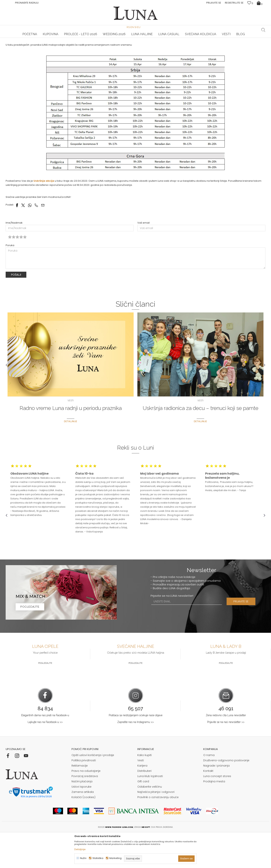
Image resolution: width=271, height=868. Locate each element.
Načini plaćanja (82, 816)
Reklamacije (80, 801)
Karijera (142, 801)
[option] (49, 38)
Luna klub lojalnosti (150, 811)
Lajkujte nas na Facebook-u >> (45, 757)
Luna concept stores (217, 811)
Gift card (143, 816)
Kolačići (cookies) (83, 832)
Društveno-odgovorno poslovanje (226, 795)
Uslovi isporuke (81, 822)
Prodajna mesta (214, 816)
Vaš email (143, 258)
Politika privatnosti (84, 795)
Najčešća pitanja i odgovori (156, 827)
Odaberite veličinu (150, 822)
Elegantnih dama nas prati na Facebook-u (45, 750)
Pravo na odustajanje (86, 806)
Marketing (115, 858)
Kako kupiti (145, 790)
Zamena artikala (83, 827)
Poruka (10, 280)
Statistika (98, 858)
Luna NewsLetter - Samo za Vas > (136, 38)
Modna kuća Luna (16, 43)
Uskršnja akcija (44, 216)
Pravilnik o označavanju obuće (158, 832)
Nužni (83, 858)
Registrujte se (234, 3)
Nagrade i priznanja (216, 801)
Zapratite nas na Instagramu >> (135, 757)
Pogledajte (45, 698)
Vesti (32, 43)
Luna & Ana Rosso (222, 38)
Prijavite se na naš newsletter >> (226, 757)
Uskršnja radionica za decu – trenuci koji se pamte (201, 443)
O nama (209, 790)
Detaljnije (71, 456)
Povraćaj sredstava (85, 811)
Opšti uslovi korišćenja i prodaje (93, 790)
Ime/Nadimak (14, 258)
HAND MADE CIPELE (49, 38)
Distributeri (144, 806)
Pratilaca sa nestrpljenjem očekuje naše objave (136, 750)
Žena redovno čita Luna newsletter (226, 750)
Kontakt (208, 806)
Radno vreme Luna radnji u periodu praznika (71, 443)
